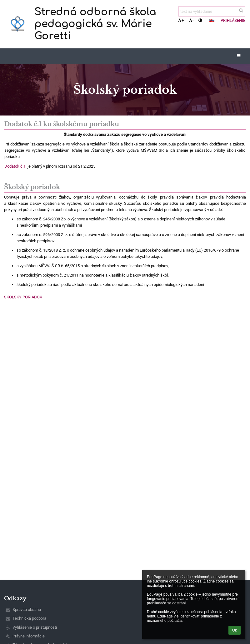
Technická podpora (29, 618)
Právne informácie (29, 636)
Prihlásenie (233, 20)
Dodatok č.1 (15, 166)
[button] (212, 20)
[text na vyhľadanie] (212, 11)
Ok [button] (235, 630)
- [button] (191, 20)
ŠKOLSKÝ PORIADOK (23, 297)
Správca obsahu (27, 610)
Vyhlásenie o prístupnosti (35, 627)
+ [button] (181, 20)
